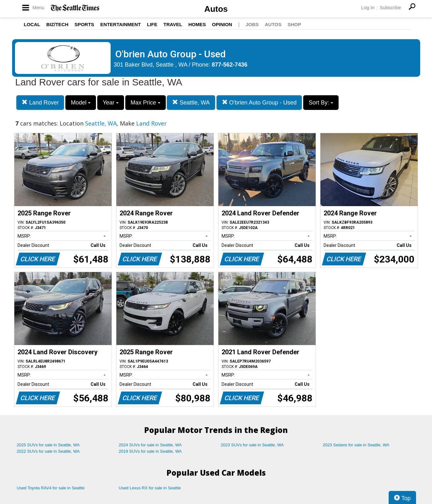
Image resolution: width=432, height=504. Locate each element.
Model (81, 103)
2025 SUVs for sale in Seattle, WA (48, 445)
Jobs (252, 24)
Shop (294, 24)
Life (152, 24)
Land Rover (40, 102)
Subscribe (390, 7)
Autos (216, 9)
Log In (368, 7)
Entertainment (121, 24)
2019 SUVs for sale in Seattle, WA (150, 451)
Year (110, 103)
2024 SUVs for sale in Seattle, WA (150, 445)
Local (32, 24)
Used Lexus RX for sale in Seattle (150, 488)
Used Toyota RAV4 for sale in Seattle (51, 488)
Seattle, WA (191, 102)
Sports (84, 24)
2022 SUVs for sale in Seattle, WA (48, 451)
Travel (173, 24)
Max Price (146, 103)
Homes (197, 24)
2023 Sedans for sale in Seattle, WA (356, 445)
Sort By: (321, 103)
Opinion (222, 24)
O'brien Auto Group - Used (259, 102)
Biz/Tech (57, 24)
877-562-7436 (230, 65)
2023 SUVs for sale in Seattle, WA (253, 445)
